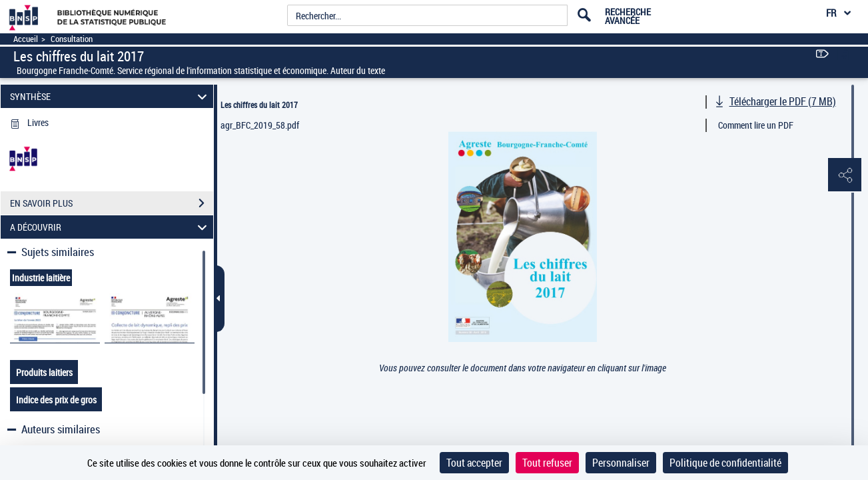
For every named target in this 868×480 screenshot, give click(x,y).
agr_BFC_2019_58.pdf (260, 125)
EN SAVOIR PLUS (112, 203)
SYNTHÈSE (110, 96)
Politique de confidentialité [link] (725, 463)
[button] (845, 175)
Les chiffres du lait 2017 (259, 105)
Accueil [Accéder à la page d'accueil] (26, 39)
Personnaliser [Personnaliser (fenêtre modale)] (621, 463)
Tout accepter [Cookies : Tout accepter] (474, 463)
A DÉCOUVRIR (110, 227)
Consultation (72, 39)
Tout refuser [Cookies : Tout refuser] (547, 463)
